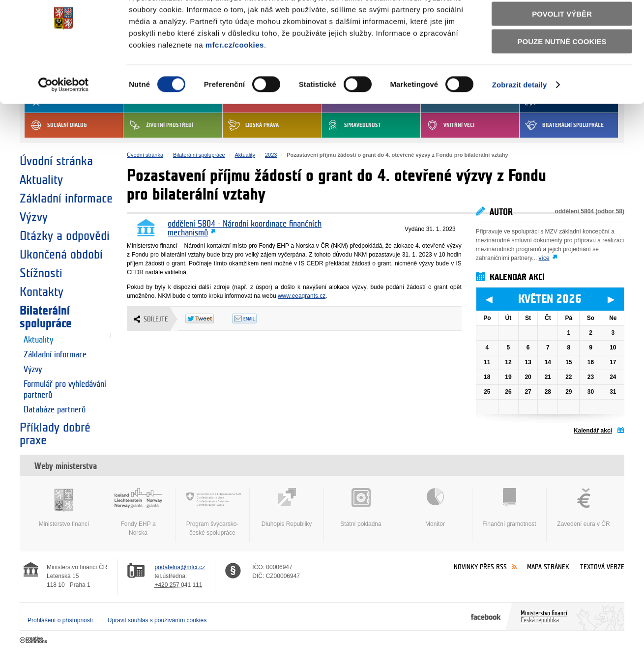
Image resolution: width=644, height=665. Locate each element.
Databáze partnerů (55, 410)
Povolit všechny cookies (562, 24)
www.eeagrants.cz (302, 296)
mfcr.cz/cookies (235, 83)
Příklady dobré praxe (55, 434)
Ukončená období (61, 255)
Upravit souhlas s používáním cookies (157, 620)
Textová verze (602, 567)
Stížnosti (41, 273)
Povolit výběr (562, 52)
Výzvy (34, 217)
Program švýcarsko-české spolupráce (212, 512)
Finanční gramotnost (509, 508)
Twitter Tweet (209, 318)
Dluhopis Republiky (287, 508)
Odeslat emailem (255, 318)
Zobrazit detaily (520, 123)
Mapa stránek (548, 567)
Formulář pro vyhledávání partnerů (65, 390)
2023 (271, 155)
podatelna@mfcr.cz (180, 567)
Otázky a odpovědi (65, 236)
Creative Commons (34, 640)
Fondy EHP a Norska (138, 512)
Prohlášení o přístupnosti (60, 620)
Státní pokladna (361, 508)
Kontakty (42, 292)
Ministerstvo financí (64, 508)
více (544, 258)
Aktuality (41, 180)
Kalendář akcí (593, 431)
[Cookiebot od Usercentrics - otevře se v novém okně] (64, 123)
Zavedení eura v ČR (584, 508)
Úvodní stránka (56, 161)
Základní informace (66, 199)
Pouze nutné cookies (562, 79)
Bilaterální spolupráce (46, 317)
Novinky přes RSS (480, 567)
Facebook (486, 616)
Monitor (435, 508)
